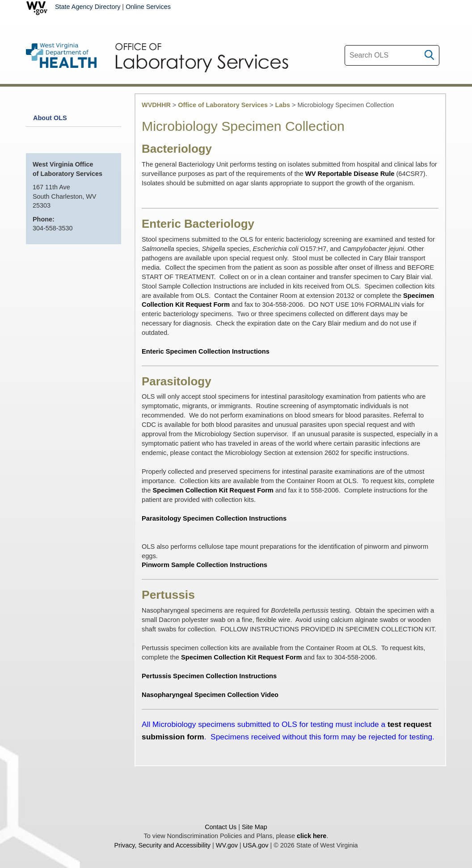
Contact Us (221, 827)
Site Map (255, 827)
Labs (282, 105)
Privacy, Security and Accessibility (162, 845)
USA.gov (256, 845)
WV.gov (227, 845)
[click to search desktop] (429, 53)
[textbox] (392, 55)
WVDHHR (156, 105)
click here (312, 836)
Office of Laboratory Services (223, 105)
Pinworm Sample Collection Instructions (204, 565)
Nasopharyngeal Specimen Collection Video (210, 695)
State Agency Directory (88, 7)
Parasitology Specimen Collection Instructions (214, 518)
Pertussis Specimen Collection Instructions (209, 676)
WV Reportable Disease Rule (350, 174)
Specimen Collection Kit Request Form (213, 490)
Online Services (148, 7)
